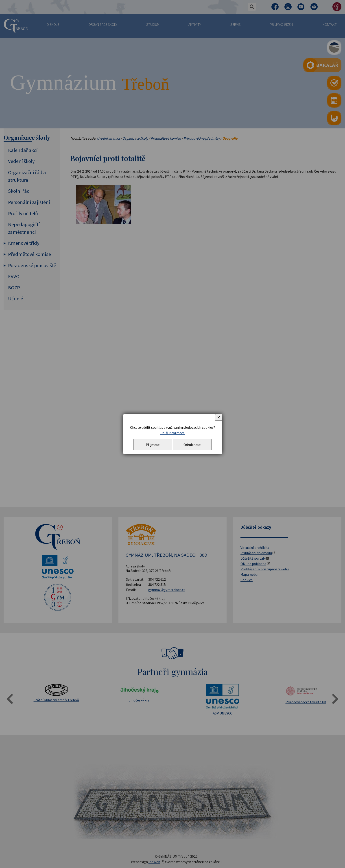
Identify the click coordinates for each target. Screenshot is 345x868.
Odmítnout (192, 445)
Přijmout (153, 445)
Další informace (172, 433)
